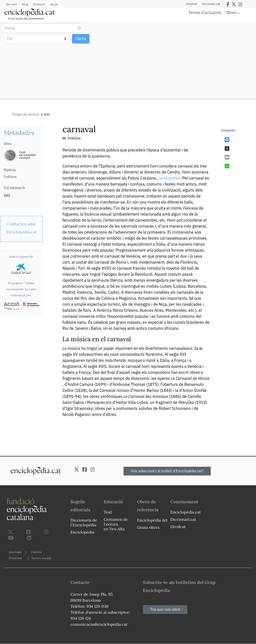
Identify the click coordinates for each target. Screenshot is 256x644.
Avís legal (15, 552)
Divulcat (192, 4)
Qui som (11, 4)
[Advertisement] (191, 60)
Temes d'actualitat (205, 13)
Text (108, 512)
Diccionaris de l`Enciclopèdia (84, 522)
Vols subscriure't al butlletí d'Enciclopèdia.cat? (167, 471)
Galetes (36, 552)
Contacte (39, 4)
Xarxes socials (41, 558)
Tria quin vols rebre (165, 609)
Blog (25, 4)
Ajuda (54, 4)
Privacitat (15, 558)
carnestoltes (169, 178)
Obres (231, 12)
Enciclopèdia (82, 532)
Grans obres (148, 527)
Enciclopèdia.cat (185, 512)
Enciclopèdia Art (152, 520)
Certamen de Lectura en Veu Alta (116, 524)
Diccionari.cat (211, 4)
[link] (21, 228)
